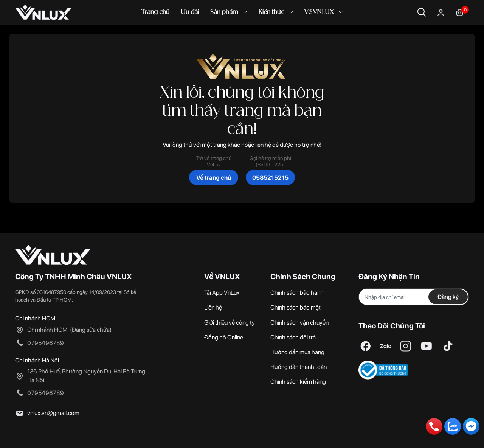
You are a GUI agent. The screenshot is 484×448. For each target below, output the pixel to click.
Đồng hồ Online (224, 337)
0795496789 (46, 343)
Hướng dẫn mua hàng (297, 352)
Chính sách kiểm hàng (298, 382)
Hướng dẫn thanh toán (299, 367)
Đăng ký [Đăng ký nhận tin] (448, 297)
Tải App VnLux (222, 293)
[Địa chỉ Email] (414, 297)
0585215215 (270, 178)
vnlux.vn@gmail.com (53, 413)
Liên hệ (213, 307)
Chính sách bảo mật (296, 307)
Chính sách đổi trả (293, 337)
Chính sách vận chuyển (299, 323)
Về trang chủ (214, 178)
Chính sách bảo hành (297, 293)
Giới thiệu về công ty (230, 323)
